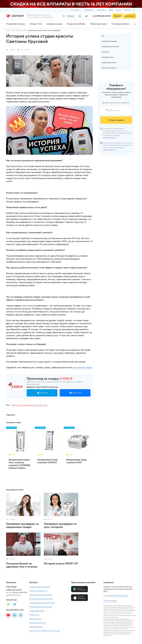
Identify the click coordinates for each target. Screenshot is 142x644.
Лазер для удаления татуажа (40, 587)
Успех (45, 405)
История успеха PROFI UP (61, 564)
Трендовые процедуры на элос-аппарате (60, 525)
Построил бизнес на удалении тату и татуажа (22, 565)
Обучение (101, 10)
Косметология (17, 405)
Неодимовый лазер (30, 405)
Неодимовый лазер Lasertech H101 (76, 461)
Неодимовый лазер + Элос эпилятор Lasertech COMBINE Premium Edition (20, 464)
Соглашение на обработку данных (116, 596)
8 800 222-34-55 (103, 16)
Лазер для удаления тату (38, 591)
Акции (119, 10)
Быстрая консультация (124, 16)
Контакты (128, 10)
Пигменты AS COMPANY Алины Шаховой (45, 631)
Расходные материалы (122, 24)
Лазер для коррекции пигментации (42, 603)
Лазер (40, 405)
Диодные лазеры (55, 24)
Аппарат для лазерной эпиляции (41, 599)
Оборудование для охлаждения (41, 607)
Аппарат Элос (36, 24)
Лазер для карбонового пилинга (41, 595)
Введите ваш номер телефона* (116, 103)
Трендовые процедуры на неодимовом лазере (22, 525)
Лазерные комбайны (76, 24)
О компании (74, 10)
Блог (111, 10)
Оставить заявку (116, 120)
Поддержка (88, 10)
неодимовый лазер (82, 368)
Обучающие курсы (99, 24)
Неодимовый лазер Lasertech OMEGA (47, 461)
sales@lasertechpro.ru (14, 595)
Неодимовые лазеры (16, 24)
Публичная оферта (110, 601)
